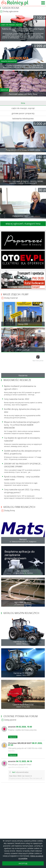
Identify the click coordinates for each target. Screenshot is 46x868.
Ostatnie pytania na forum (21, 716)
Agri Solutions (23, 571)
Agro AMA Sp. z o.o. (23, 602)
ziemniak (5, 90)
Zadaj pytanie (9, 720)
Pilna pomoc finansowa (23, 216)
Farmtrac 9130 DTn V (23, 673)
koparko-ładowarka (9, 61)
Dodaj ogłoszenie (9, 12)
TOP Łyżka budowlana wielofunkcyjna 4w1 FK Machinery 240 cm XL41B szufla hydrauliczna (23, 66)
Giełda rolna (11, 8)
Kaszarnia (23, 375)
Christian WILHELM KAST (25, 744)
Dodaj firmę (8, 511)
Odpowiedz (13, 737)
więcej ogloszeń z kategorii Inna (23, 224)
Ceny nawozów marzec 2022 (17, 399)
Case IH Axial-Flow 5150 (23, 705)
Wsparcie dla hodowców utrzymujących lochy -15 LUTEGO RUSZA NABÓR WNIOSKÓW (22, 425)
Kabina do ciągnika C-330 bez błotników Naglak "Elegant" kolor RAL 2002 (23, 30)
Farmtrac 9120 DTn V (23, 642)
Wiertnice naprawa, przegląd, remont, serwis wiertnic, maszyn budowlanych (23, 182)
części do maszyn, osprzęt (11, 25)
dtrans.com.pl (23, 350)
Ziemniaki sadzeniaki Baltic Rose (23, 94)
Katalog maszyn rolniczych (21, 613)
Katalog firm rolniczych (19, 507)
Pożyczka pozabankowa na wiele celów (23, 150)
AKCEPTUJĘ (23, 863)
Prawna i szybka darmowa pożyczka (22, 730)
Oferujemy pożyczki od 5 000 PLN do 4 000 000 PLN (25, 750)
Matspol (23, 539)
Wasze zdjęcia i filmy (16, 294)
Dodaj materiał (9, 298)
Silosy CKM (23, 324)
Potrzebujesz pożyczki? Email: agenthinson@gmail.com (20, 766)
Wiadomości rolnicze (17, 380)
